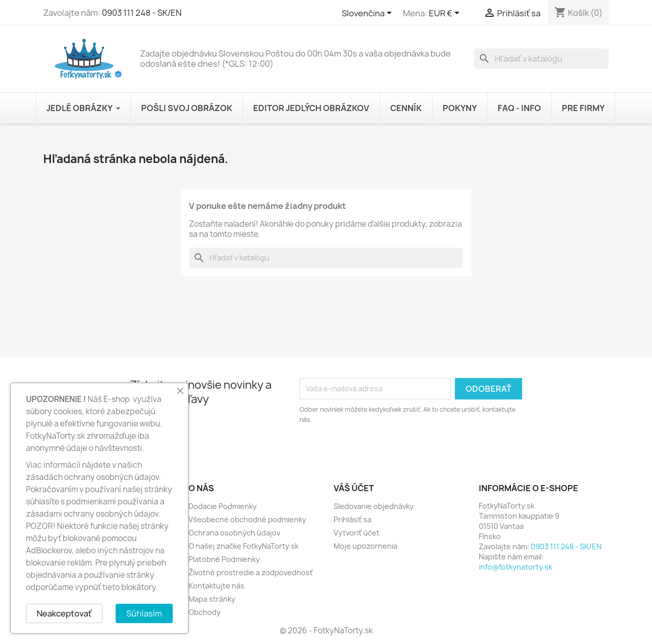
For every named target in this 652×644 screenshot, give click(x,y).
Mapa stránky (212, 599)
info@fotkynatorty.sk (515, 567)
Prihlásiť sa (352, 519)
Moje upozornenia (365, 546)
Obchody (205, 612)
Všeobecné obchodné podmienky (247, 519)
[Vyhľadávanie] (541, 59)
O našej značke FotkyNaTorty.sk (243, 546)
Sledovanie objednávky (374, 506)
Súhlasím (144, 613)
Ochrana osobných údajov (234, 533)
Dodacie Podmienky (223, 506)
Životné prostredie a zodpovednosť (251, 572)
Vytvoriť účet (357, 533)
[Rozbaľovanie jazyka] (369, 14)
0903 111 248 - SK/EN (142, 13)
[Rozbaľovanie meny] (446, 14)
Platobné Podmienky (224, 559)
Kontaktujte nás (216, 586)
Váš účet (354, 488)
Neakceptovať (64, 613)
